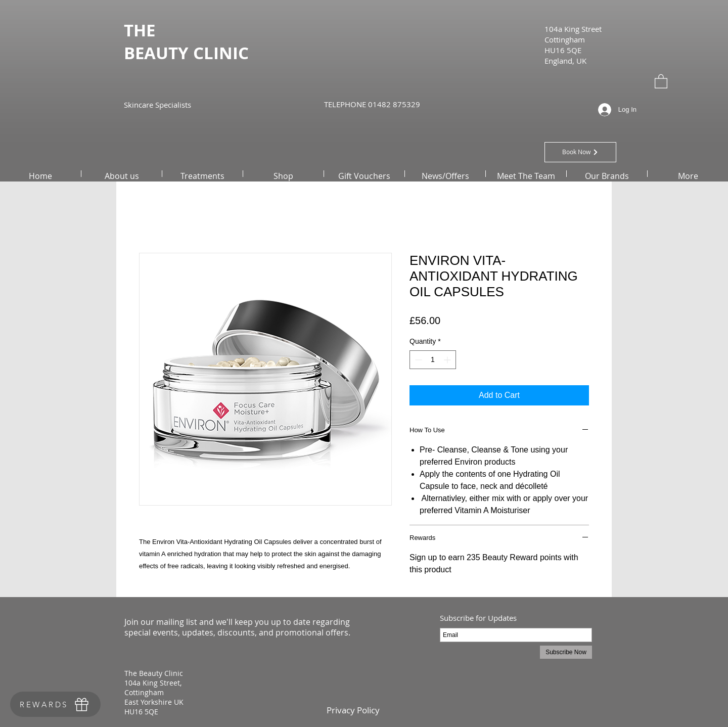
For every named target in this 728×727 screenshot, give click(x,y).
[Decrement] (417, 360)
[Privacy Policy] (353, 710)
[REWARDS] (55, 704)
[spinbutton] (433, 360)
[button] (661, 81)
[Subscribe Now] (566, 652)
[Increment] (448, 360)
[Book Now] (580, 152)
